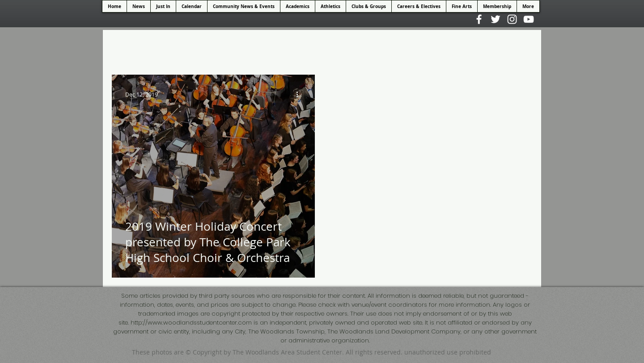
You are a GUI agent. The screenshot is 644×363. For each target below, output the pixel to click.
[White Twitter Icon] (496, 19)
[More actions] (300, 94)
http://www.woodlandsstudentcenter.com (191, 323)
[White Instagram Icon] (512, 19)
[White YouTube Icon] (529, 19)
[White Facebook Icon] (479, 19)
